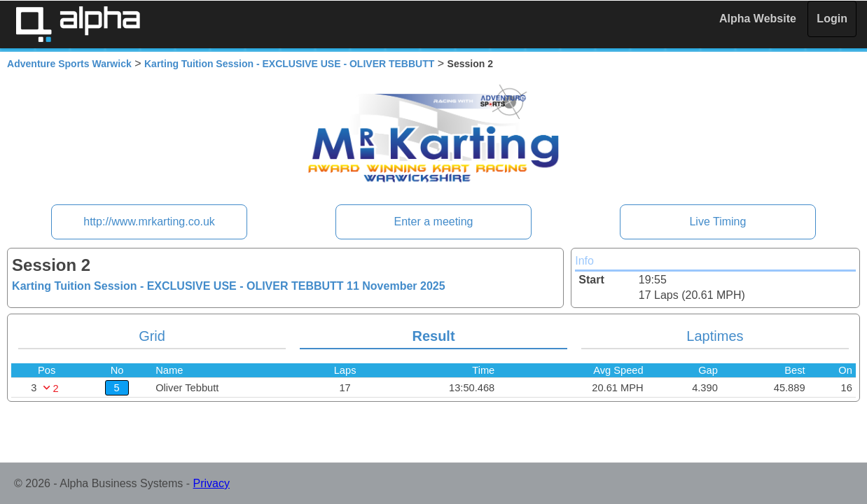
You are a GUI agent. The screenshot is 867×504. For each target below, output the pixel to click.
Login (832, 19)
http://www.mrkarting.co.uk (149, 222)
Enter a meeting (434, 222)
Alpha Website (758, 19)
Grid (152, 336)
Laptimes (715, 336)
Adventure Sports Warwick (69, 64)
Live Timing (717, 222)
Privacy (211, 483)
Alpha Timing (78, 24)
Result (433, 336)
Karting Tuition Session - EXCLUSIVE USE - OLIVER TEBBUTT (289, 64)
